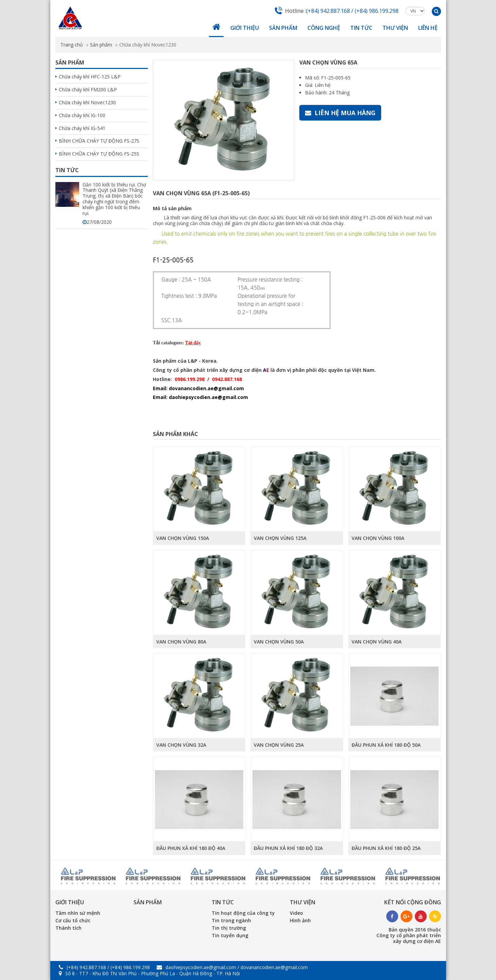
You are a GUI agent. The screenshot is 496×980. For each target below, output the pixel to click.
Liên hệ (428, 28)
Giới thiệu (245, 28)
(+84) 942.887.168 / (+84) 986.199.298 (352, 11)
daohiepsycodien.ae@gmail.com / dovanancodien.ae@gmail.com (232, 967)
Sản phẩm (283, 28)
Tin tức (361, 28)
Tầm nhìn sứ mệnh (78, 913)
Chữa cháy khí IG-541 (82, 128)
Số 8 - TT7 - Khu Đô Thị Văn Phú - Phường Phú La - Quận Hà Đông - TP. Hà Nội (149, 973)
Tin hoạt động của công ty (243, 913)
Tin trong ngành (231, 920)
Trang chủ (72, 45)
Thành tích (68, 928)
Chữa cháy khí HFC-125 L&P (90, 77)
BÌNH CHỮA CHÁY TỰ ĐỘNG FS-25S (99, 154)
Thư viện (395, 28)
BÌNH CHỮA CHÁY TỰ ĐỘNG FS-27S (99, 141)
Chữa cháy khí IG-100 (82, 115)
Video (296, 913)
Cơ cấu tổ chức (73, 920)
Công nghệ (324, 28)
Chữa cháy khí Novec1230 (87, 102)
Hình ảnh (300, 920)
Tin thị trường (229, 928)
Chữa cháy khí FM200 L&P (88, 89)
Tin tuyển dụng (230, 935)
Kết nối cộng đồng (413, 902)
